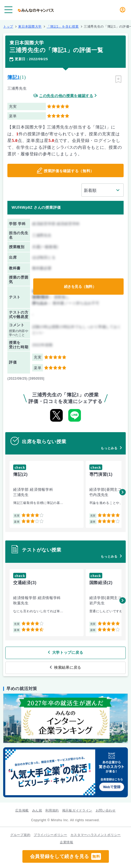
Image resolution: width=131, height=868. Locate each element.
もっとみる (109, 448)
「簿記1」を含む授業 (63, 27)
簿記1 (14, 77)
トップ (8, 27)
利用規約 (52, 810)
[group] (47, 494)
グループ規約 (20, 835)
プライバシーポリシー (50, 835)
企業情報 (67, 842)
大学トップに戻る (68, 652)
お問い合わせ (106, 810)
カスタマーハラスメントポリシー (96, 835)
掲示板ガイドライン (77, 810)
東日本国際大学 (30, 27)
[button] (123, 492)
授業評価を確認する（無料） (69, 171)
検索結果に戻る (68, 667)
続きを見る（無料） (80, 287)
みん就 (37, 810)
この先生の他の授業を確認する (66, 96)
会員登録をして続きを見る (66, 856)
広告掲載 (22, 810)
